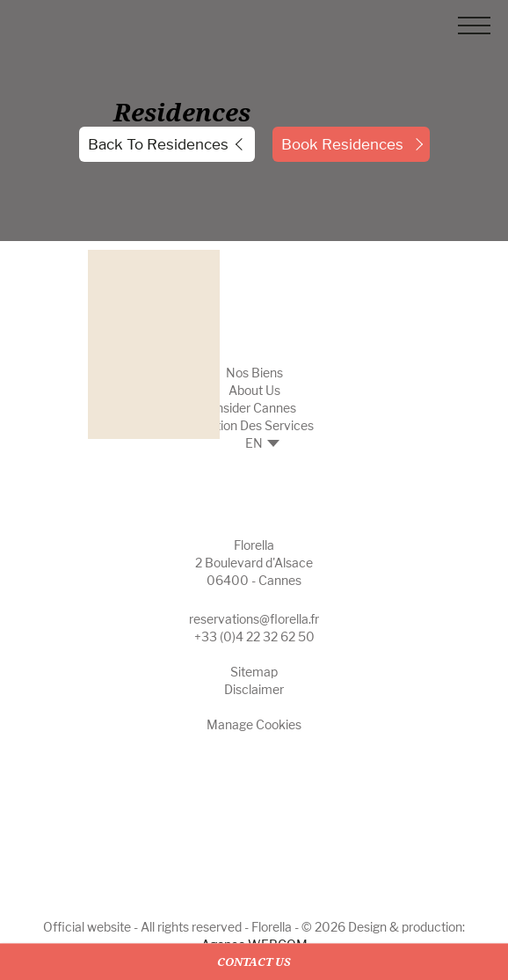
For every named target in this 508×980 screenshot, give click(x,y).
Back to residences (158, 144)
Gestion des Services (254, 425)
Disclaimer (254, 689)
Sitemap (254, 672)
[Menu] (474, 29)
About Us (254, 390)
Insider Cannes (254, 408)
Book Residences (342, 144)
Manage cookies (254, 724)
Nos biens (254, 373)
